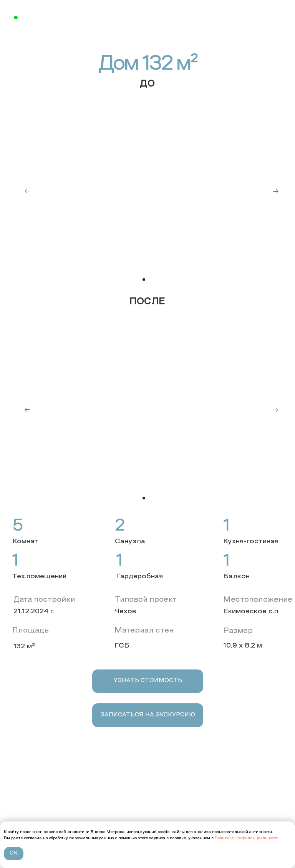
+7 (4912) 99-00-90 (138, 797)
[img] (147, 18)
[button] (148, 681)
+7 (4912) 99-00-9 (53, 18)
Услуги (22, 819)
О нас (21, 795)
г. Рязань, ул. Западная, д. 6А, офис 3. (149, 807)
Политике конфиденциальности (246, 838)
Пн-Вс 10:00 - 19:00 (130, 819)
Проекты (26, 807)
